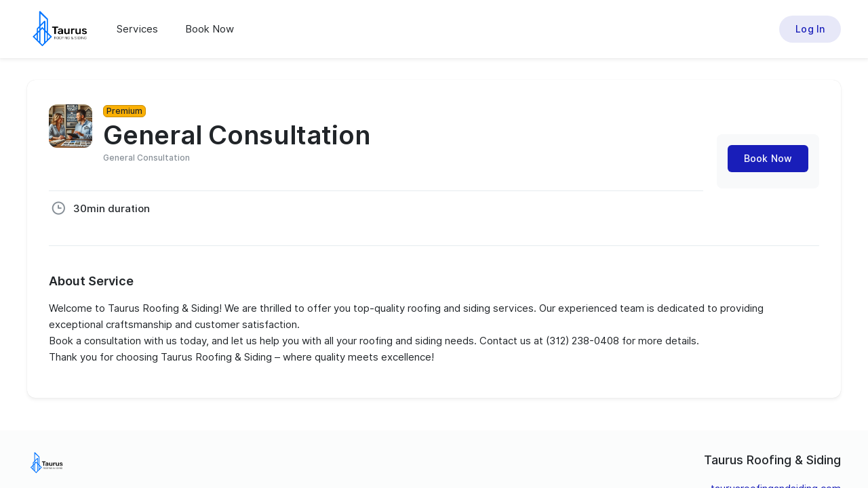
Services (137, 29)
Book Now (210, 29)
